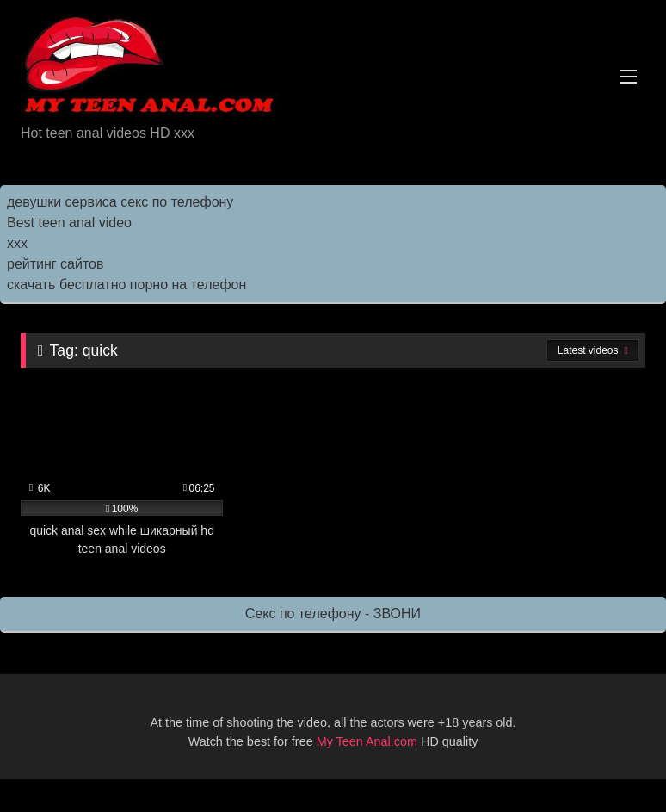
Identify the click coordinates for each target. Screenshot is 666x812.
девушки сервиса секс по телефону (120, 202)
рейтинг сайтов (55, 264)
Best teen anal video (69, 223)
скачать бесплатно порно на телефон (126, 285)
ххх (17, 243)
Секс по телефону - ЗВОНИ (333, 614)
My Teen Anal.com (367, 741)
